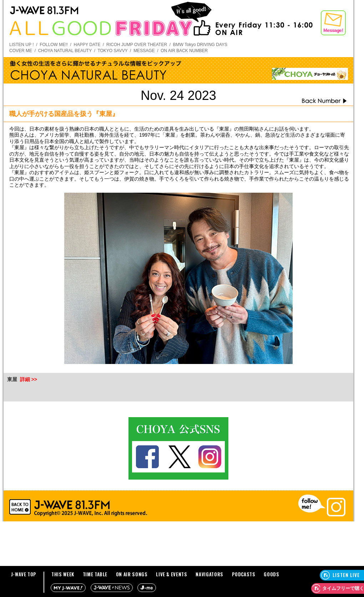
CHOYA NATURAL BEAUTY (65, 51)
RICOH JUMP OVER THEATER (137, 45)
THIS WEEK (63, 574)
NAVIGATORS (209, 574)
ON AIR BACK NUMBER (184, 51)
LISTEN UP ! (21, 45)
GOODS (271, 574)
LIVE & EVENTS (171, 574)
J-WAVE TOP (24, 574)
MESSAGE (144, 51)
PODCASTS (244, 574)
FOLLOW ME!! (54, 45)
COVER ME (21, 51)
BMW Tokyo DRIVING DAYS (200, 45)
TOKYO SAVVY (112, 51)
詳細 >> (29, 379)
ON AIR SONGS (132, 574)
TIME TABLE (95, 574)
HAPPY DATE (87, 45)
